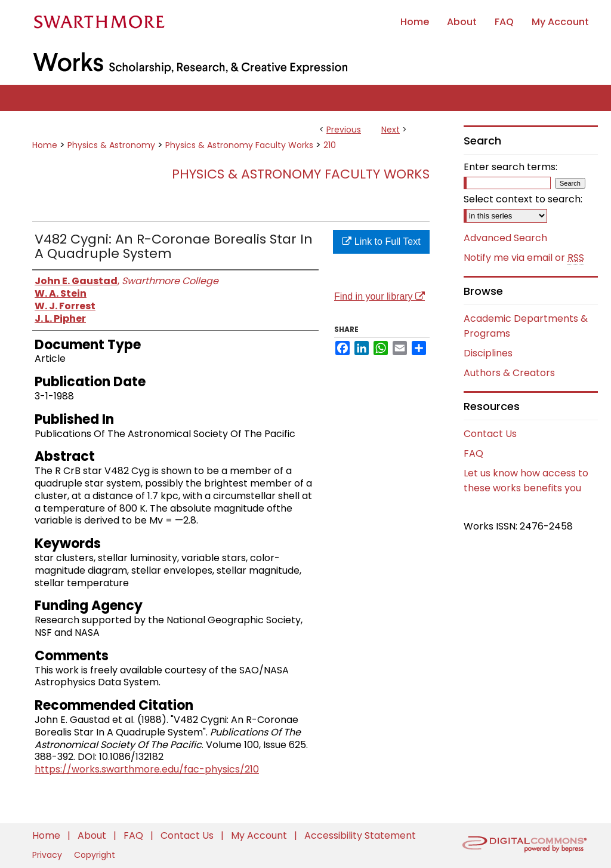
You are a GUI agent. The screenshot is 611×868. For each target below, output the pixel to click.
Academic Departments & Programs (526, 326)
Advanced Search (505, 238)
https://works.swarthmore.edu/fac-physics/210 (147, 769)
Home (45, 145)
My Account (260, 835)
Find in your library (379, 296)
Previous (344, 130)
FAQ (473, 453)
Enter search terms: (510, 167)
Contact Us (490, 434)
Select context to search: (523, 199)
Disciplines (488, 353)
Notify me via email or (524, 258)
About (93, 835)
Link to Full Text (381, 241)
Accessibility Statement (360, 835)
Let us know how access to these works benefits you (526, 481)
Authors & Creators (509, 373)
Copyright (95, 855)
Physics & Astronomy (111, 145)
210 (330, 145)
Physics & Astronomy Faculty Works (239, 145)
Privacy (48, 855)
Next (391, 130)
